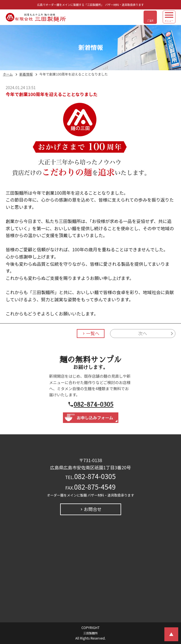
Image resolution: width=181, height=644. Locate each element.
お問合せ (93, 509)
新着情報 (26, 74)
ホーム (8, 74)
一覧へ (93, 334)
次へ (143, 334)
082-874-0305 (94, 404)
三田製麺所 (90, 633)
